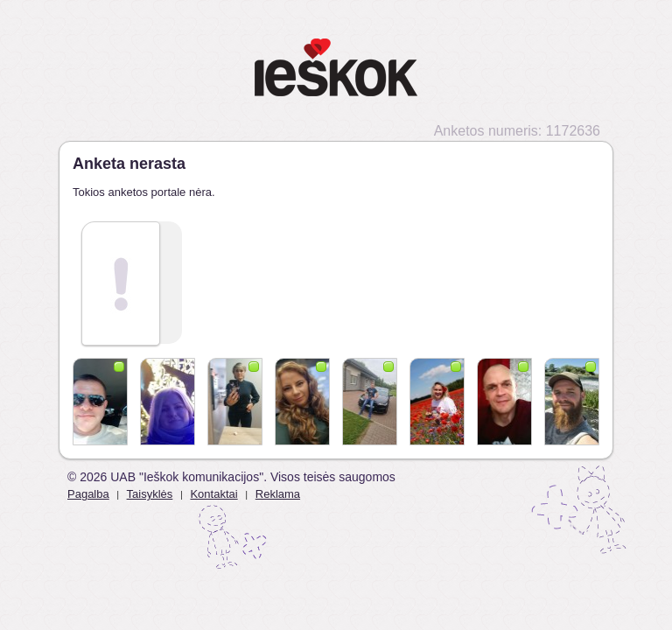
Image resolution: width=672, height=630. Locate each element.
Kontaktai (213, 494)
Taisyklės (150, 494)
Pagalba (88, 494)
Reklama (278, 494)
